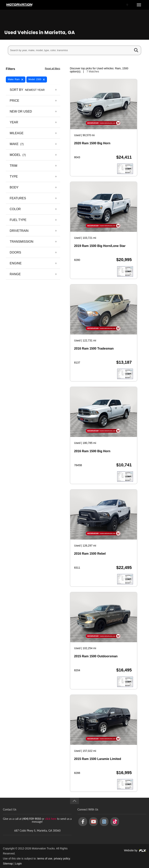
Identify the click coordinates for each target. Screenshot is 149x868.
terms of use (45, 859)
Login (18, 864)
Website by (135, 850)
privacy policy (62, 859)
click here (51, 819)
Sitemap (8, 864)
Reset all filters (52, 69)
